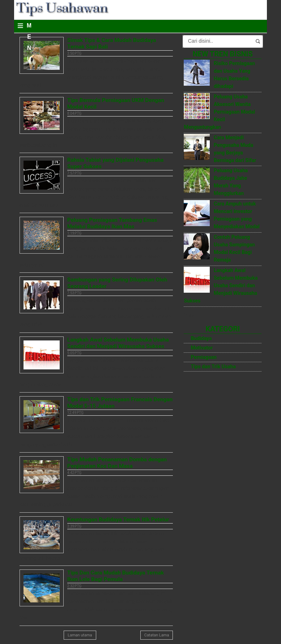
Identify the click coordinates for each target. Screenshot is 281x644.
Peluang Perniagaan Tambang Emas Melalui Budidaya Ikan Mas (112, 223)
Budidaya (201, 338)
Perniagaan (204, 357)
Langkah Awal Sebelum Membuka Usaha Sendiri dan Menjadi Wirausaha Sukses (118, 343)
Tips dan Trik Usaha (213, 367)
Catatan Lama (157, 635)
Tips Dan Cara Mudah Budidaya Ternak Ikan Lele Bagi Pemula (116, 576)
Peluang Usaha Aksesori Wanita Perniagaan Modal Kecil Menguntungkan (219, 112)
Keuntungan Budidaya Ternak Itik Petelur (118, 520)
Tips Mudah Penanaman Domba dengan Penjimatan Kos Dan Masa (117, 463)
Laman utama (80, 635)
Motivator (202, 348)
